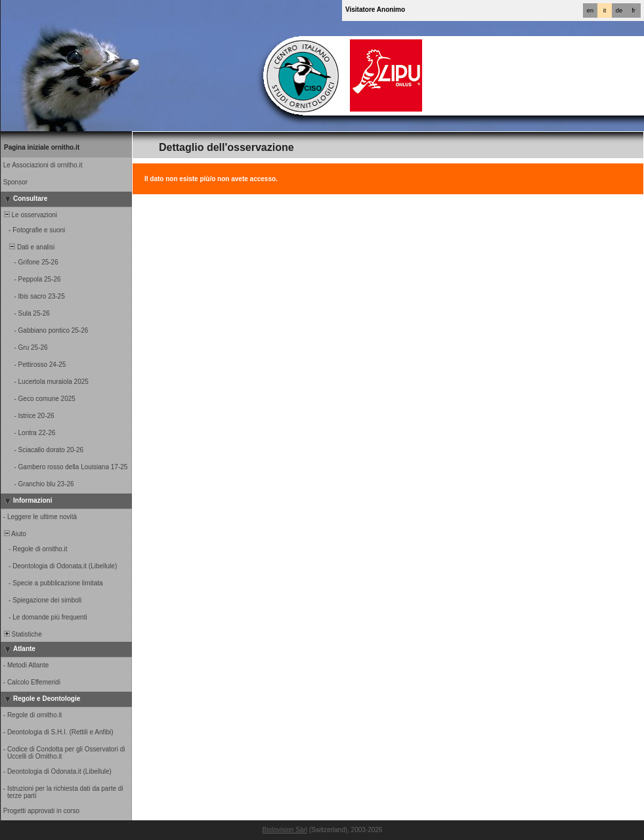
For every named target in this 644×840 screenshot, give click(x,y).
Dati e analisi (28, 247)
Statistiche (22, 634)
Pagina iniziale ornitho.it (42, 147)
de (619, 10)
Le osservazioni (30, 215)
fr (633, 10)
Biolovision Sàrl (285, 830)
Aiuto (14, 534)
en (590, 10)
